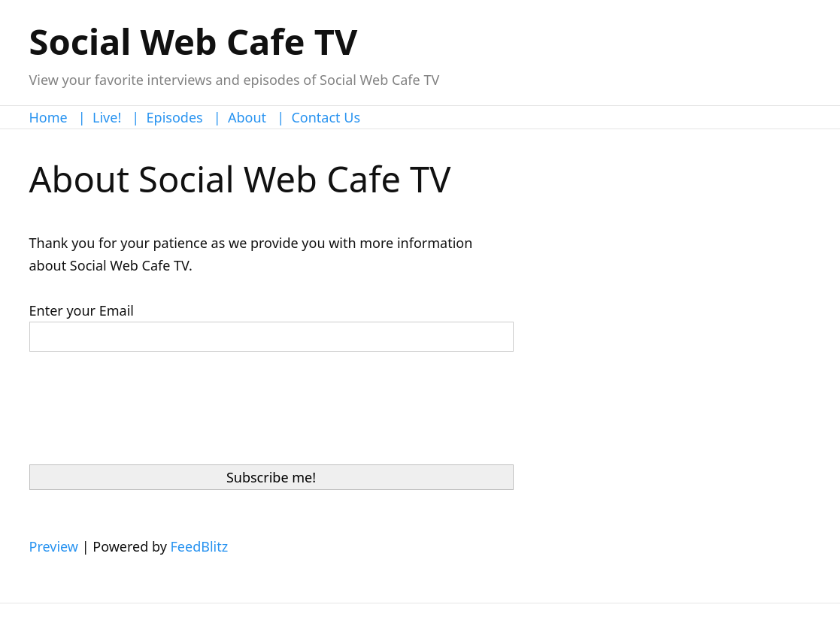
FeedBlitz (200, 546)
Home (49, 117)
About (247, 117)
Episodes (175, 117)
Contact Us (326, 117)
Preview (54, 546)
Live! (107, 117)
